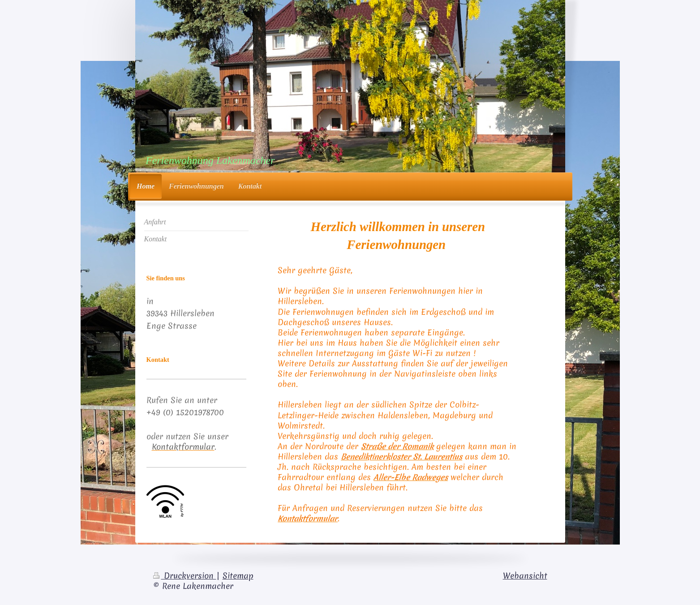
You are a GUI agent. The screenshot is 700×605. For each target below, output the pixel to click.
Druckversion (185, 576)
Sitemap (238, 576)
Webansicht (525, 576)
